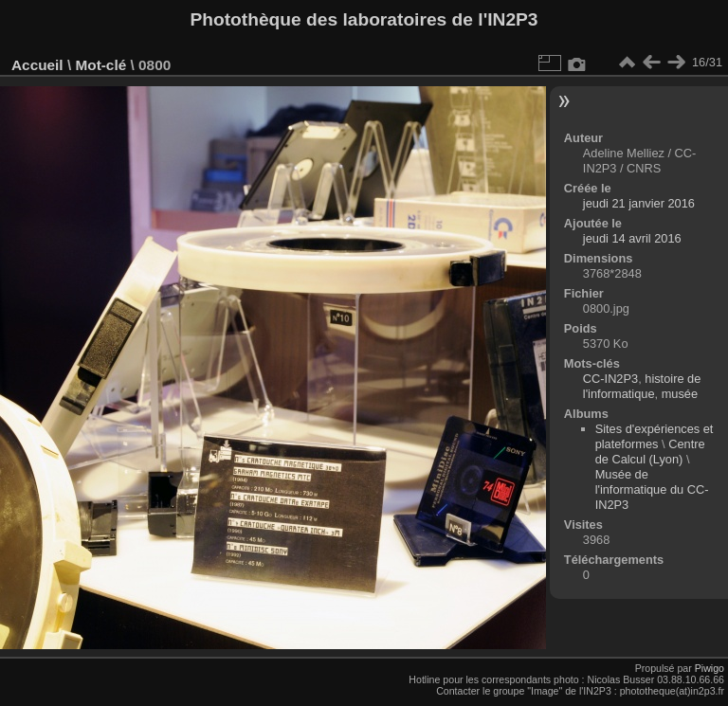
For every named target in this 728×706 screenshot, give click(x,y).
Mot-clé (100, 65)
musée (680, 394)
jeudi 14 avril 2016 (632, 238)
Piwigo (710, 668)
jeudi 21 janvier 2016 (639, 203)
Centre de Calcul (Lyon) (650, 452)
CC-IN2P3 (610, 379)
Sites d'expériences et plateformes (655, 436)
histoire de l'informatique (642, 386)
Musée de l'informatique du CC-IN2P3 (652, 489)
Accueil (37, 65)
